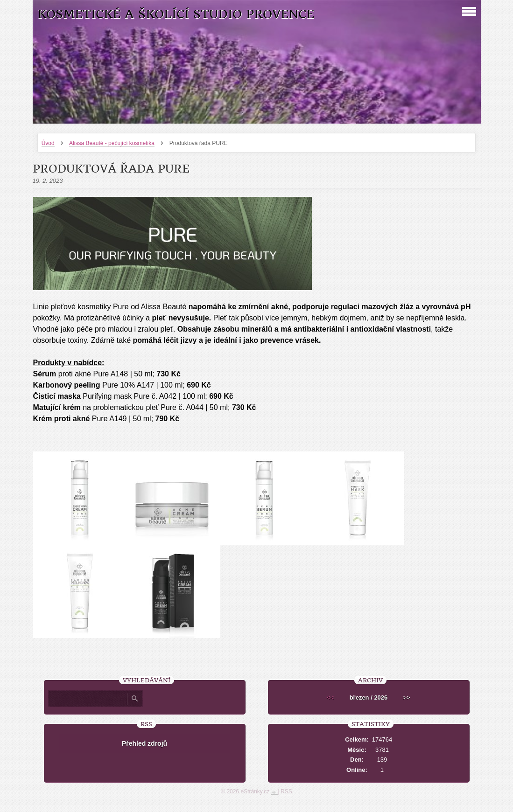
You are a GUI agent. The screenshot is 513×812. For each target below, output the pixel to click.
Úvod (48, 143)
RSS (286, 791)
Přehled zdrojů (144, 743)
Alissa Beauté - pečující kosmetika (112, 143)
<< (330, 697)
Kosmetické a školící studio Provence (176, 14)
